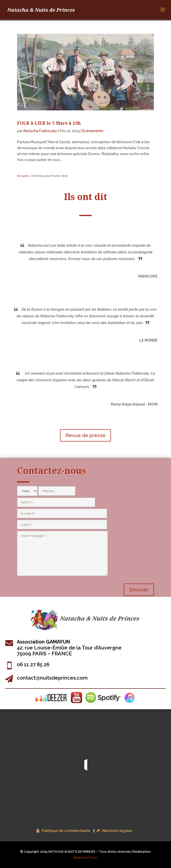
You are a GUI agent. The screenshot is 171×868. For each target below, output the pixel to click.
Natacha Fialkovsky (40, 131)
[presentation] (55, 587)
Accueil (22, 176)
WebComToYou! (85, 858)
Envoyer (139, 590)
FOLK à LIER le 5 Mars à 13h (49, 123)
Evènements (93, 131)
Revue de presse (85, 435)
